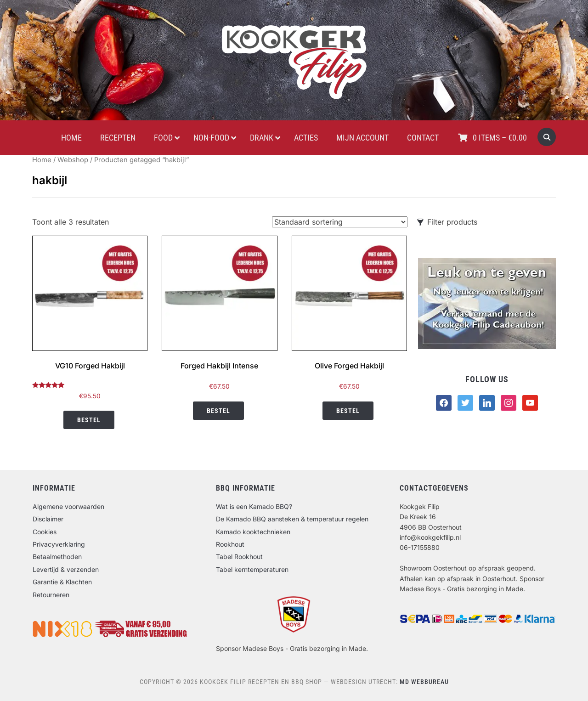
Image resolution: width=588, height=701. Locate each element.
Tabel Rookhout (239, 557)
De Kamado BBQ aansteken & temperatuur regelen (292, 519)
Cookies (45, 532)
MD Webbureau (424, 682)
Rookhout (230, 544)
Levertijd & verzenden (66, 569)
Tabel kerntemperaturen (252, 569)
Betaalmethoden (57, 557)
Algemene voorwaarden (68, 506)
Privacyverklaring (59, 544)
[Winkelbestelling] (340, 222)
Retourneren (51, 595)
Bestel (89, 420)
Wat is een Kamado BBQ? (254, 506)
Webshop (73, 160)
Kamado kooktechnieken (253, 532)
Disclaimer (48, 519)
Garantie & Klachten (62, 582)
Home (42, 160)
